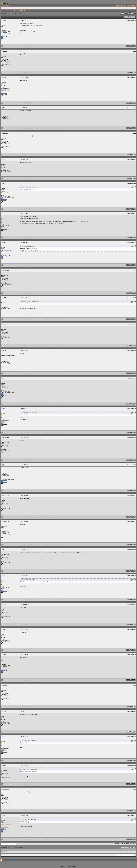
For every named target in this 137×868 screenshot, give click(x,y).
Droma (5, 765)
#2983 (134, 351)
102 (20, 14)
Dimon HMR (6, 270)
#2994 (134, 655)
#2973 (134, 77)
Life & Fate (21, 11)
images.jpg (24, 25)
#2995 (134, 685)
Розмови (26, 11)
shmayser (5, 133)
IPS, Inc (74, 866)
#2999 (134, 789)
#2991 (134, 576)
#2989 (134, 522)
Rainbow (5, 108)
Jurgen (5, 242)
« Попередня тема (119, 844)
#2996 (134, 711)
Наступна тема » (132, 844)
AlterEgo (5, 51)
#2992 (134, 604)
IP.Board (66, 866)
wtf (4, 549)
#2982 (134, 324)
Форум (63, 866)
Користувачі (124, 5)
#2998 (134, 765)
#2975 (134, 133)
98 (12, 14)
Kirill (4, 183)
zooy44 (5, 21)
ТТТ (4, 159)
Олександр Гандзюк (24, 217)
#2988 (134, 495)
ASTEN (5, 351)
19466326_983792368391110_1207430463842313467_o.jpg (35, 223)
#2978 (134, 214)
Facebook (4, 36)
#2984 (134, 378)
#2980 (134, 270)
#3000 (134, 815)
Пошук (129, 5)
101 (18, 14)
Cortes (4, 711)
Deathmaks (6, 324)
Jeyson (5, 604)
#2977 (134, 183)
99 (14, 14)
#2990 (134, 549)
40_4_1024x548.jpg (26, 32)
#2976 (134, 159)
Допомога (133, 5)
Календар (118, 5)
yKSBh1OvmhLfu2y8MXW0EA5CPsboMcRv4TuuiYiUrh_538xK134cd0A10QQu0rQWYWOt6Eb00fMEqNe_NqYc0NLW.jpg (48, 222)
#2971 (134, 21)
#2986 (134, 437)
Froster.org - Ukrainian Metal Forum (9, 11)
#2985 (134, 409)
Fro (4, 214)
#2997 (134, 737)
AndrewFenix (6, 495)
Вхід (68, 8)
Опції (129, 17)
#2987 (134, 465)
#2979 (134, 242)
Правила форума (5, 5)
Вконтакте (4, 38)
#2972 (134, 51)
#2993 (134, 629)
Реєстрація (73, 8)
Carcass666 (6, 789)
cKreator (5, 298)
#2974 (134, 108)
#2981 (134, 298)
